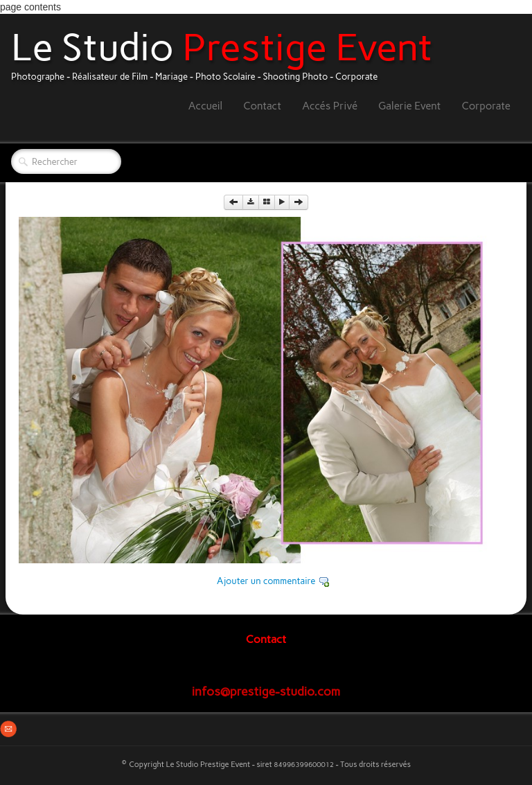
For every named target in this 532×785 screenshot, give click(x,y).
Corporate (486, 106)
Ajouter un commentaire (266, 581)
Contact (262, 106)
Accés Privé (330, 106)
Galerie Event (409, 106)
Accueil (206, 106)
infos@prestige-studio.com (266, 691)
